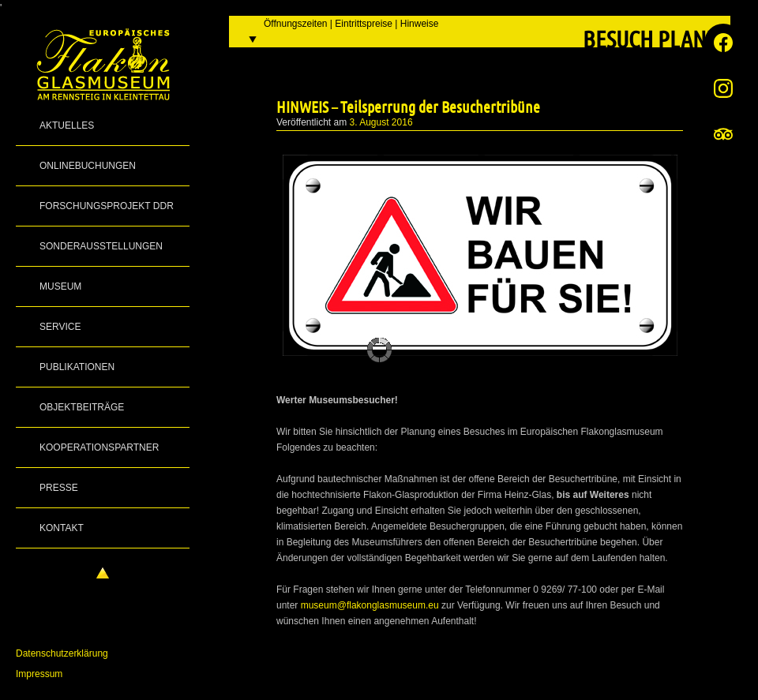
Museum (60, 286)
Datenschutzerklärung (62, 653)
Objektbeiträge (82, 407)
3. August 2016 (381, 122)
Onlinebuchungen (88, 166)
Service (60, 327)
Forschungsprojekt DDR (107, 206)
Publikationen (77, 367)
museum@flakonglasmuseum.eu (370, 605)
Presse (59, 488)
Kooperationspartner (99, 447)
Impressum (39, 674)
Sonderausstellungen (101, 246)
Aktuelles (67, 125)
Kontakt (62, 528)
